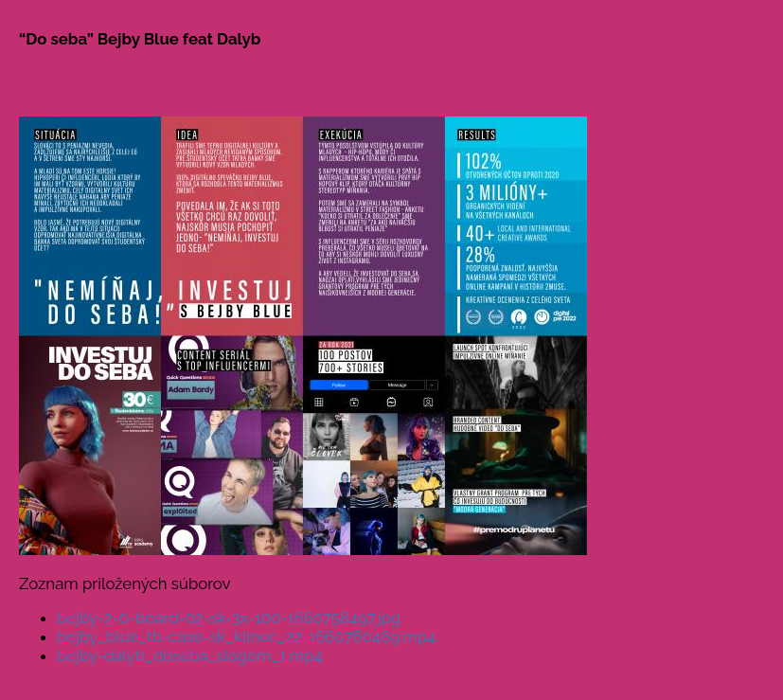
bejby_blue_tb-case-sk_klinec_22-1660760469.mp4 (246, 637)
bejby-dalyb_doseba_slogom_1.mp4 (190, 655)
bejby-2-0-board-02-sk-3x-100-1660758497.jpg (229, 618)
